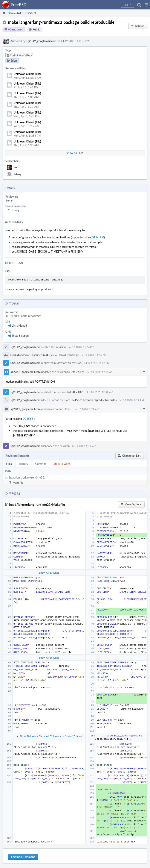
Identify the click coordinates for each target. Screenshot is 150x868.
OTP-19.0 (98, 237)
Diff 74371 (78, 372)
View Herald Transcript (65, 355)
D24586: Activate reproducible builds (94, 400)
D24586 (28, 419)
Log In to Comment (23, 857)
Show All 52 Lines (49, 736)
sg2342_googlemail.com (41, 41)
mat (16, 167)
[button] (146, 5)
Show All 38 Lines (49, 657)
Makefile (18, 483)
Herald (15, 355)
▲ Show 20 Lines (26, 736)
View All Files (75, 153)
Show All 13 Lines (49, 573)
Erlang (17, 174)
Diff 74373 (77, 392)
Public (36, 29)
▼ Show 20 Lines (72, 736)
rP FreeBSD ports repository (24, 316)
